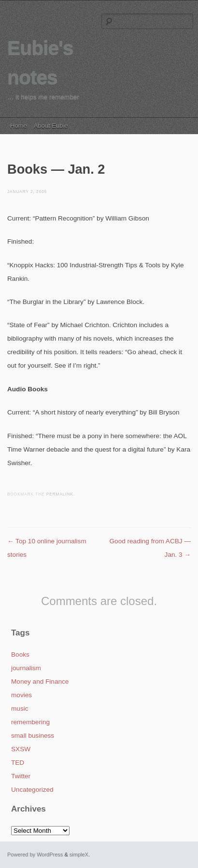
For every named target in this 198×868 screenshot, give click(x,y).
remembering (30, 722)
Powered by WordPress (35, 854)
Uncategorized (32, 790)
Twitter (21, 776)
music (20, 709)
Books (20, 654)
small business (33, 736)
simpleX (79, 854)
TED (18, 763)
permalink (60, 494)
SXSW (21, 749)
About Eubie (51, 126)
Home (19, 126)
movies (21, 695)
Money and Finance (40, 682)
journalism (26, 668)
